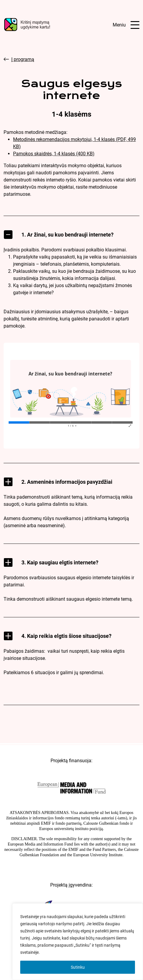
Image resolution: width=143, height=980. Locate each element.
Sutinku (78, 967)
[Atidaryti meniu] (126, 25)
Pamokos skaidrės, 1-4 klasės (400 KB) (54, 154)
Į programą (19, 60)
